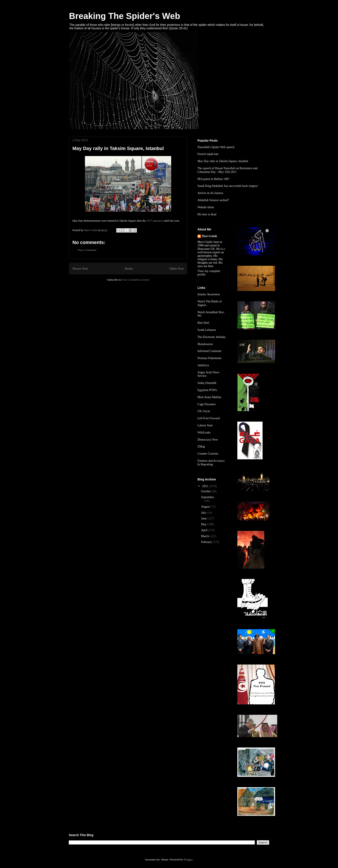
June (204, 518)
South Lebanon (207, 330)
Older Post (177, 268)
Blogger (188, 859)
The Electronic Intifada (211, 337)
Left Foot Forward (209, 418)
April (205, 530)
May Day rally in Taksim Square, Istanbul (223, 161)
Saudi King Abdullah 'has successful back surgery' (228, 186)
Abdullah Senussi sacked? (213, 200)
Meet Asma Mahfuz (209, 397)
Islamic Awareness (209, 294)
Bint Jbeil (203, 323)
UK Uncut (204, 411)
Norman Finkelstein (210, 358)
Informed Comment (209, 351)
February (207, 542)
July (204, 513)
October (206, 491)
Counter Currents (208, 454)
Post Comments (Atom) (136, 280)
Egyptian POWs (207, 390)
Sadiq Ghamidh (207, 383)
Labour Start (205, 425)
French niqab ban (208, 154)
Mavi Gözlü (209, 236)
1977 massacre (155, 221)
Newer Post (80, 268)
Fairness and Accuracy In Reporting (211, 463)
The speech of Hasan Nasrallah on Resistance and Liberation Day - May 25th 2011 (228, 170)
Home (129, 268)
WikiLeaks (204, 432)
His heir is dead (207, 214)
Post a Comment (87, 250)
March (205, 536)
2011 (206, 486)
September (208, 497)
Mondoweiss (205, 344)
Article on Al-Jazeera (210, 193)
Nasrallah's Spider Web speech (216, 147)
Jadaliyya (203, 365)
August (206, 507)
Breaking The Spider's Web (125, 16)
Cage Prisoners (207, 404)
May (204, 524)
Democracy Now (208, 440)
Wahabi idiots (206, 207)
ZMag (201, 447)
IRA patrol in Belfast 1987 (214, 179)
